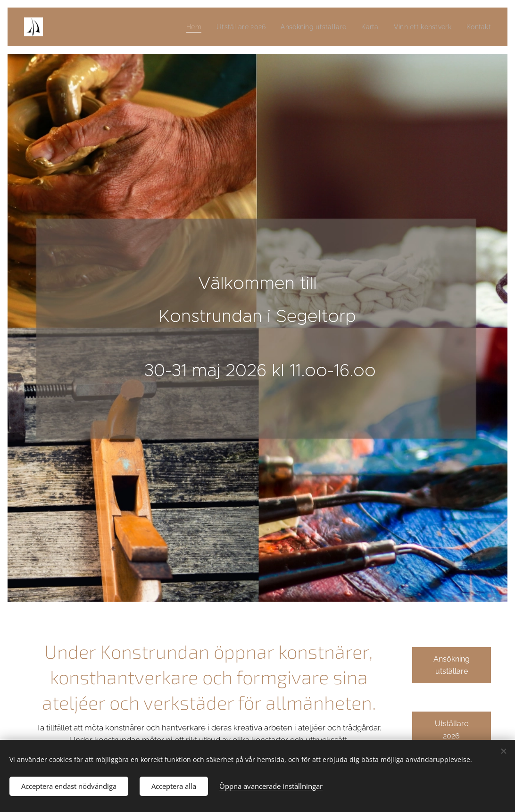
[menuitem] (179, 27)
